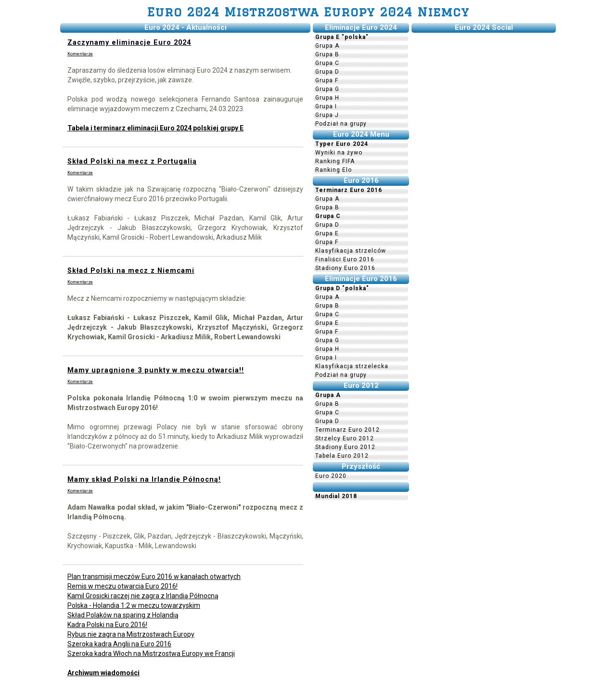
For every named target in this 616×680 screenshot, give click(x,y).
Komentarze (80, 54)
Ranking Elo (334, 170)
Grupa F (327, 80)
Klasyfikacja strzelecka (352, 366)
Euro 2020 (331, 476)
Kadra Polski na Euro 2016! (107, 625)
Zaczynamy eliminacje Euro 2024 (129, 42)
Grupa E (327, 233)
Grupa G (327, 89)
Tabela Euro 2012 (342, 456)
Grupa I (326, 106)
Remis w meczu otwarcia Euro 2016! (122, 586)
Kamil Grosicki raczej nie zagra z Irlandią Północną (143, 596)
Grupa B (327, 54)
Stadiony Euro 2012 (345, 447)
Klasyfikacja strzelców (351, 251)
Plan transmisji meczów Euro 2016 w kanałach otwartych (154, 577)
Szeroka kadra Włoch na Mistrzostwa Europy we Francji (151, 654)
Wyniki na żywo (339, 153)
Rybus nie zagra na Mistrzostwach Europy (131, 634)
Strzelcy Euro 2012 (345, 438)
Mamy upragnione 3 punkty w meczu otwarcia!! (156, 370)
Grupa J (327, 115)
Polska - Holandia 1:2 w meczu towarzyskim (134, 605)
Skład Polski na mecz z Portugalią (132, 161)
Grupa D (327, 72)
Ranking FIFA (335, 161)
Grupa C (327, 63)
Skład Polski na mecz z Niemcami (131, 270)
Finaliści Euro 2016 (345, 259)
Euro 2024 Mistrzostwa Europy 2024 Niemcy (308, 12)
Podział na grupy (341, 124)
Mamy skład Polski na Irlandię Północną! (144, 479)
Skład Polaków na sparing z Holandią (123, 615)
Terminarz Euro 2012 (347, 430)
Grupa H (327, 98)
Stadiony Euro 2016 (345, 268)
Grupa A (327, 46)
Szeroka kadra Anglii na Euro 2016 (119, 644)
